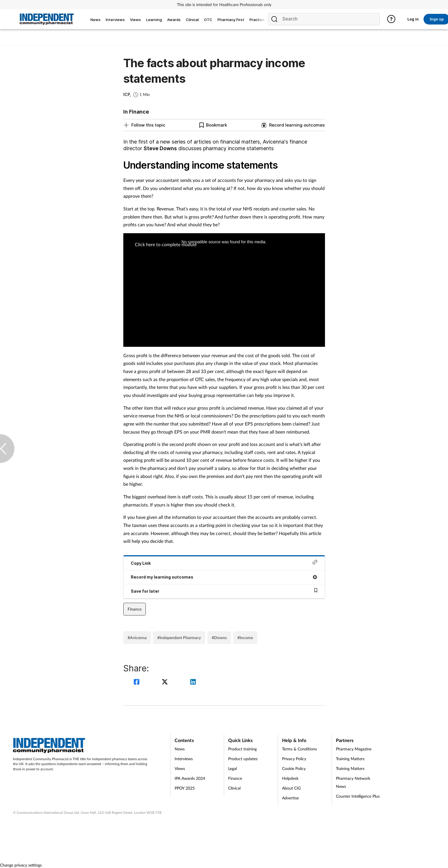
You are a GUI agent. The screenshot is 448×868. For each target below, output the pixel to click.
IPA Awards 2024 (190, 778)
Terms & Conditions (299, 749)
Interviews (184, 759)
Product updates (243, 759)
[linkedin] (193, 682)
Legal (232, 768)
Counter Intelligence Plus (358, 796)
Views (180, 768)
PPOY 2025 (185, 788)
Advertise (290, 798)
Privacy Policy (294, 759)
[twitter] (166, 682)
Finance (135, 609)
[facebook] (137, 682)
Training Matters (350, 759)
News (180, 749)
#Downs (219, 638)
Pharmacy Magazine (354, 749)
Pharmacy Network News (353, 782)
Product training (242, 749)
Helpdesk (290, 778)
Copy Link (224, 563)
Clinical (234, 788)
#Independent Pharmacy (179, 638)
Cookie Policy (294, 768)
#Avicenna (137, 638)
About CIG (291, 788)
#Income (245, 638)
